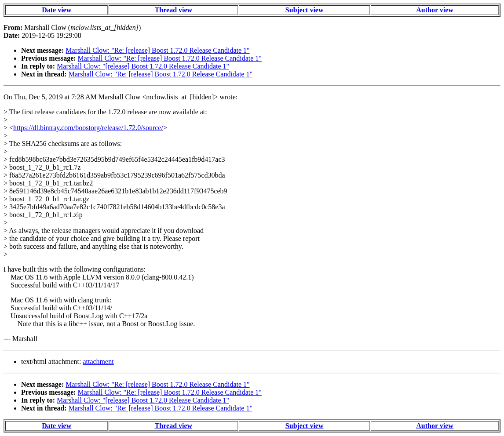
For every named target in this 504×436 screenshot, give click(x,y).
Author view (435, 10)
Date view (57, 10)
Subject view (305, 10)
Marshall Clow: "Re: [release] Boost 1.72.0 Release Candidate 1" (157, 50)
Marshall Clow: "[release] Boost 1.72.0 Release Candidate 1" (143, 66)
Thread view (173, 10)
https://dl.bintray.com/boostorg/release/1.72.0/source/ (88, 128)
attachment (98, 362)
